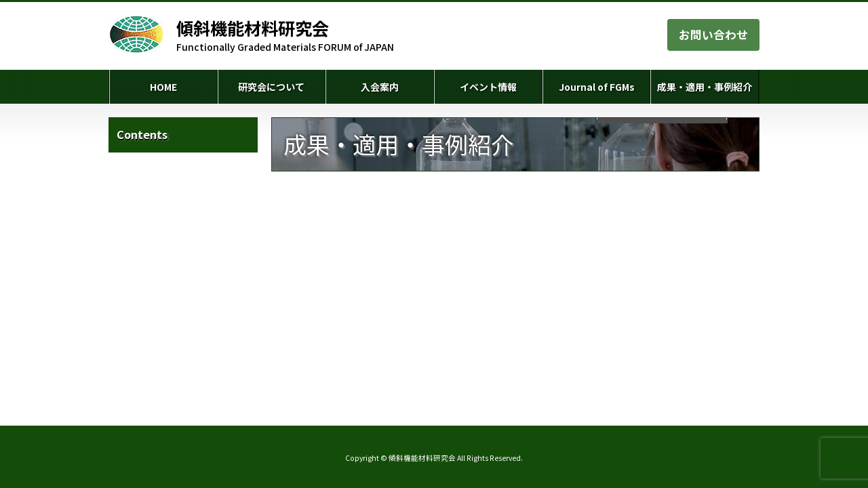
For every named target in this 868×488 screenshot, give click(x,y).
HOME (163, 87)
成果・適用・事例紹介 (705, 87)
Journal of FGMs (597, 87)
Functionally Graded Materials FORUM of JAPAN (285, 35)
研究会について (271, 87)
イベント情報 (488, 87)
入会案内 (380, 87)
